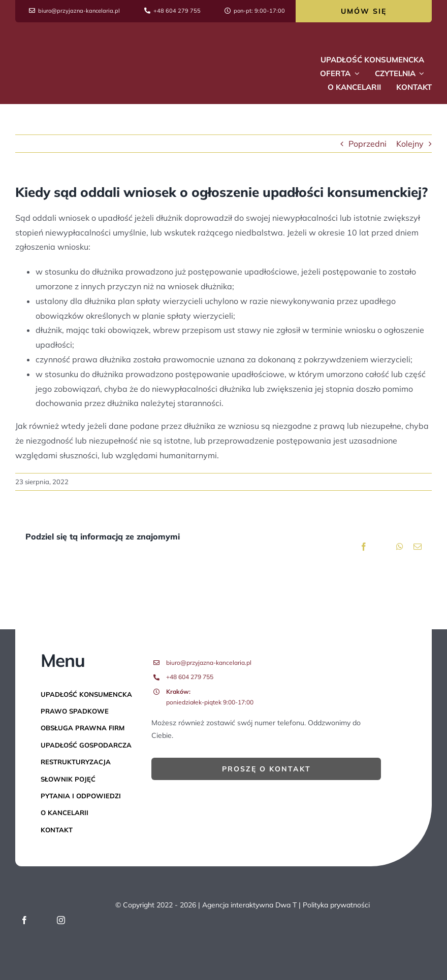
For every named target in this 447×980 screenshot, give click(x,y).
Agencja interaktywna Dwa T (249, 905)
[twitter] (43, 920)
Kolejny (410, 144)
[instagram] (61, 920)
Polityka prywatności (336, 905)
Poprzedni (368, 144)
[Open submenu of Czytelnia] (420, 73)
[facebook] (24, 920)
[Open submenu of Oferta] (355, 73)
